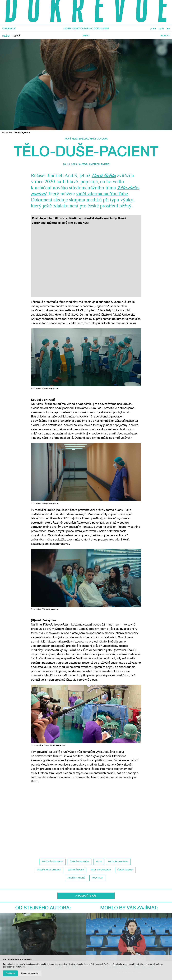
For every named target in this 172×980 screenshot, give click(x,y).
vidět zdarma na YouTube (102, 194)
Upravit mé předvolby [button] (30, 973)
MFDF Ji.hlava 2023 (101, 870)
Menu (86, 35)
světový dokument (52, 861)
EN (168, 28)
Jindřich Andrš (99, 164)
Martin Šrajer (76, 870)
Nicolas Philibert (118, 861)
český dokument (80, 861)
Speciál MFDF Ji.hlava (93, 139)
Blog (99, 861)
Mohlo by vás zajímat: (129, 907)
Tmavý (16, 36)
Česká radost (125, 870)
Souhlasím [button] (10, 973)
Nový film (71, 139)
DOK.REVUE (9, 28)
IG (163, 28)
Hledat (165, 35)
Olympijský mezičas (129, 918)
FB (155, 28)
